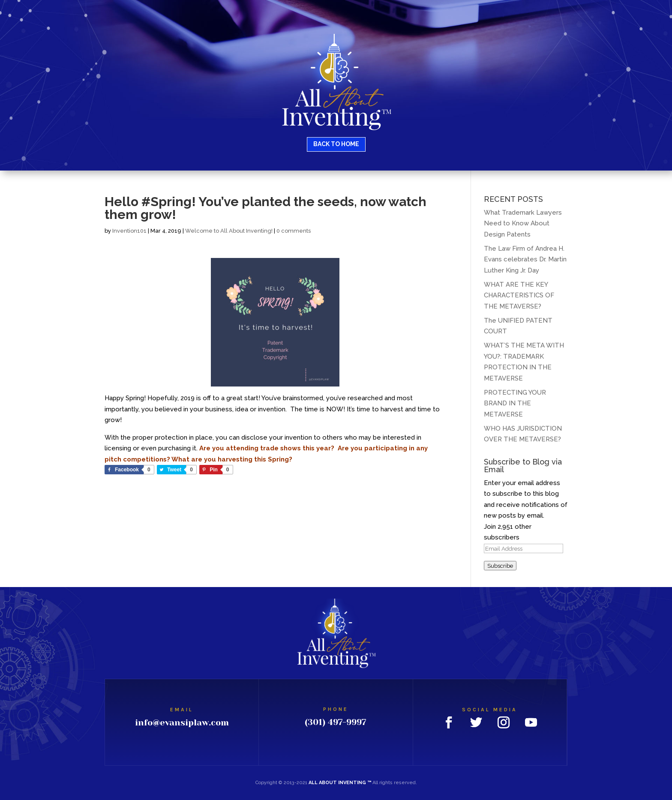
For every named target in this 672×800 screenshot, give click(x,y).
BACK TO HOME (336, 144)
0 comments (294, 231)
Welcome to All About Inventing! (229, 231)
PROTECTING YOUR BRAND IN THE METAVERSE (515, 403)
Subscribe (500, 566)
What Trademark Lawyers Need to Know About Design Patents (523, 223)
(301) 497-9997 (336, 722)
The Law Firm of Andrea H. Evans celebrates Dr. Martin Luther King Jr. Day (525, 259)
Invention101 (129, 231)
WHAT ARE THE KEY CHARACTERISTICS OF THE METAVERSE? (519, 295)
